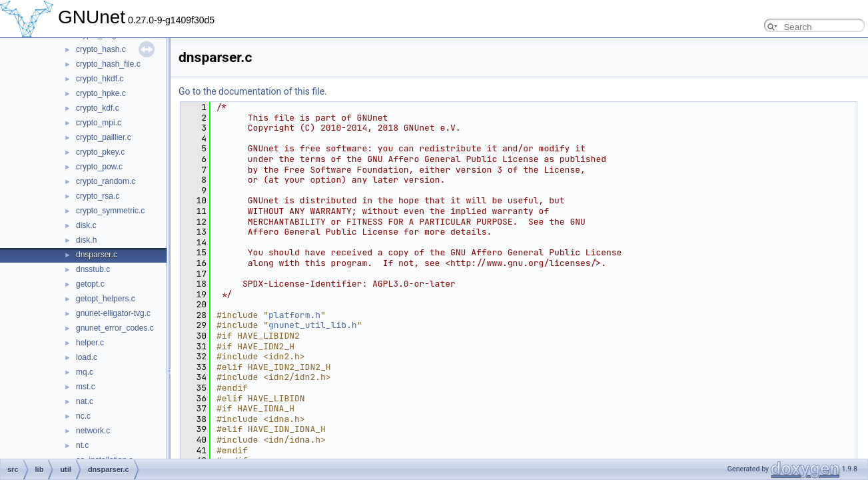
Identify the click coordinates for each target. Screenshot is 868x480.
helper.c (90, 343)
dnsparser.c (97, 255)
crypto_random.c (106, 181)
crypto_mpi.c (99, 123)
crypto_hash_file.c (108, 64)
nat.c (85, 401)
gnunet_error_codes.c (115, 328)
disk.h (86, 240)
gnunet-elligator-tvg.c (113, 313)
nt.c (82, 445)
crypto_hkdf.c (100, 79)
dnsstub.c (93, 269)
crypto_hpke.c (101, 93)
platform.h (294, 315)
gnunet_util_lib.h (313, 325)
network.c (93, 431)
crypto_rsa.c (98, 196)
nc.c (83, 416)
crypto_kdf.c (98, 108)
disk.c (86, 225)
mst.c (86, 387)
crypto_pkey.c (100, 152)
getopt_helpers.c (106, 299)
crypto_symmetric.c (110, 211)
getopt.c (90, 284)
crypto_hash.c (101, 49)
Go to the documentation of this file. (253, 91)
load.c (87, 357)
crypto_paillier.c (104, 137)
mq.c (85, 372)
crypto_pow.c (99, 167)
